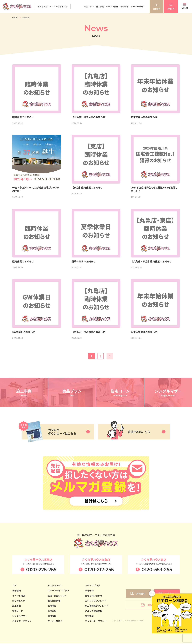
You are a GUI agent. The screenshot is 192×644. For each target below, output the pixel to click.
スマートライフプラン (58, 591)
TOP (14, 586)
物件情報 (124, 6)
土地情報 (52, 606)
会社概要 (89, 616)
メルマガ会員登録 (94, 611)
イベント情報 (112, 6)
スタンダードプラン (22, 621)
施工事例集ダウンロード (97, 606)
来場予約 (89, 591)
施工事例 (100, 6)
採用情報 (52, 616)
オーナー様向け (138, 6)
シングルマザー (20, 616)
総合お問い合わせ (94, 596)
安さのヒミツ (19, 601)
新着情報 (17, 591)
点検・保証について (57, 596)
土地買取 (52, 611)
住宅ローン (18, 611)
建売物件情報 (54, 601)
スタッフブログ (93, 586)
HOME (15, 18)
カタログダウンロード (96, 601)
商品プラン (89, 6)
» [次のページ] (111, 356)
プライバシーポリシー (96, 621)
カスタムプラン (55, 586)
